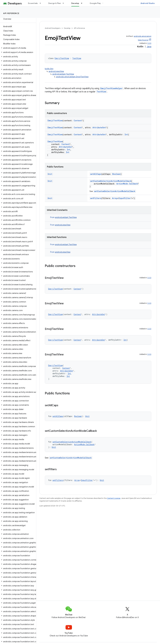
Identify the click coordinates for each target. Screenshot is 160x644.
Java (149, 47)
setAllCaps (96, 174)
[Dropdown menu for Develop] (83, 3)
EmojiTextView (62, 58)
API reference (11, 13)
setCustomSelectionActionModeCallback (111, 181)
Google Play (95, 3)
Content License (114, 498)
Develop (67, 28)
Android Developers (53, 28)
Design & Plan (55, 3)
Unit (50, 174)
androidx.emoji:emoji (143, 36)
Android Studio (148, 3)
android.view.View (56, 71)
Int (126, 134)
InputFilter (125, 198)
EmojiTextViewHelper (111, 88)
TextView (77, 58)
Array (115, 198)
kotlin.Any (49, 69)
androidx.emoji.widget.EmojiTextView (72, 77)
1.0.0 (149, 43)
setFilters (96, 198)
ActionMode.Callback (127, 184)
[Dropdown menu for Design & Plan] (64, 3)
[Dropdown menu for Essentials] (41, 3)
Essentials (33, 3)
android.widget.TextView (63, 74)
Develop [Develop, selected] (75, 3)
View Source (143, 40)
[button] (18, 48)
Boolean (116, 174)
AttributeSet (99, 127)
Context (78, 121)
